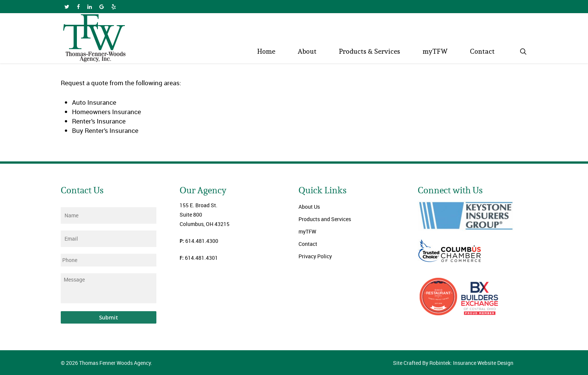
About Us (309, 207)
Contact (308, 244)
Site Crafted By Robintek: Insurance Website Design (453, 363)
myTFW (307, 231)
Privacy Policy (315, 256)
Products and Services (325, 219)
